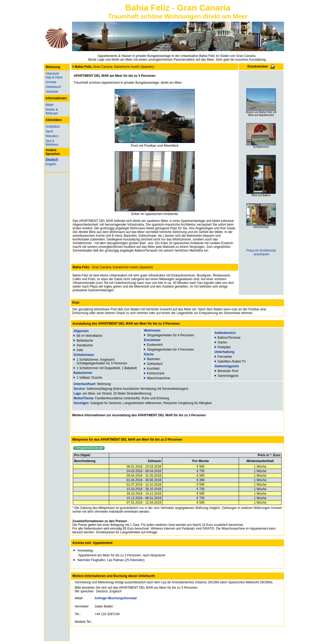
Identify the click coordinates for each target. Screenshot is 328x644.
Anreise (51, 82)
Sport (49, 131)
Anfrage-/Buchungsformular (116, 598)
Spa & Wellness (52, 143)
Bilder (50, 105)
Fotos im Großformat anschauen (261, 252)
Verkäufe (52, 92)
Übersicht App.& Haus (54, 75)
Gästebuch (53, 87)
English (51, 164)
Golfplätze (53, 127)
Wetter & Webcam (52, 111)
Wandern (52, 136)
